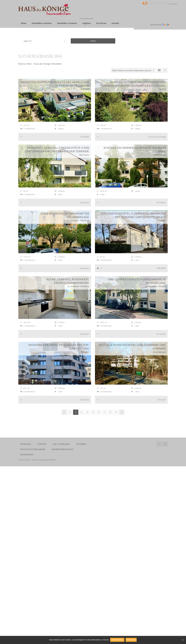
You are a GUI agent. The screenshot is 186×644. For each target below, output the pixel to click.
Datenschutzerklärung (33, 453)
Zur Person (101, 23)
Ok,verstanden (117, 640)
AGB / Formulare (61, 448)
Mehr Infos (131, 640)
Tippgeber (81, 448)
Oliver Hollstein (160, 8)
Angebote (87, 23)
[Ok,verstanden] (183, 640)
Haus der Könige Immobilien (44, 463)
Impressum (26, 448)
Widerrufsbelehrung (62, 453)
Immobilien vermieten (67, 23)
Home (24, 23)
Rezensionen (27, 458)
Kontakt (115, 23)
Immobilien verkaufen (42, 23)
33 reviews (173, 4)
